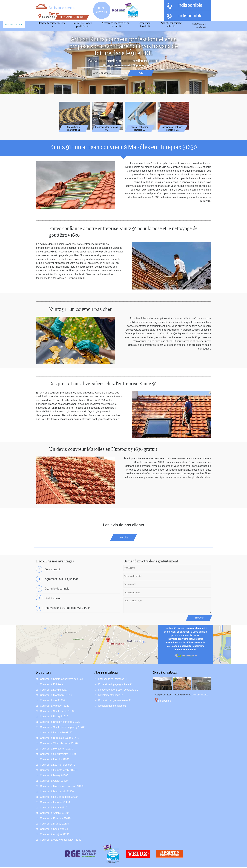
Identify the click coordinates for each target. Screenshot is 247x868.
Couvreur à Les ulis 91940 (55, 760)
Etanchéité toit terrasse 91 (113, 680)
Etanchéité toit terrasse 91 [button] (52, 23)
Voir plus (123, 538)
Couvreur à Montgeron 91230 (56, 750)
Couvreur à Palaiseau (52, 685)
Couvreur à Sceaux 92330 (55, 830)
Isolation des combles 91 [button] (200, 26)
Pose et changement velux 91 (115, 701)
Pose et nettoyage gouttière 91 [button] (82, 25)
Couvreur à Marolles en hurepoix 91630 (62, 787)
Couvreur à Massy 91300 (54, 776)
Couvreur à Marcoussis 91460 (57, 792)
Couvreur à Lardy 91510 (54, 809)
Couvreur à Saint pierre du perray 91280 (63, 728)
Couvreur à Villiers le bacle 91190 (59, 744)
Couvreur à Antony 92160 (54, 814)
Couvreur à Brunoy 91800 (54, 825)
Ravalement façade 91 (111, 696)
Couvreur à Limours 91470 (55, 803)
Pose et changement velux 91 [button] (171, 25)
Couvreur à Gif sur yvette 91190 (58, 755)
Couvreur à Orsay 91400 (54, 782)
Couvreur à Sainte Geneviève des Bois (62, 680)
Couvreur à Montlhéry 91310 (56, 696)
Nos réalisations (14, 25)
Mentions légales (200, 696)
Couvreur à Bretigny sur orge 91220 (60, 723)
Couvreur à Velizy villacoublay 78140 (61, 841)
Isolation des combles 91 (112, 707)
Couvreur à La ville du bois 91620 (59, 798)
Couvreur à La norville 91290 (56, 733)
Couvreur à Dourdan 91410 (55, 819)
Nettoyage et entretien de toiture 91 (118, 691)
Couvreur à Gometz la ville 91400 (59, 771)
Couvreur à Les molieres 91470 (58, 766)
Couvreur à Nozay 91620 (54, 717)
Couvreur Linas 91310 (52, 701)
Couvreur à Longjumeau (54, 691)
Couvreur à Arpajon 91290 (55, 835)
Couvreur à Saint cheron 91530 (57, 712)
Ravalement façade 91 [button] (145, 25)
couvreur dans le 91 (196, 629)
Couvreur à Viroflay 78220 (55, 707)
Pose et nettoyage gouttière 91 (115, 685)
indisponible (185, 6)
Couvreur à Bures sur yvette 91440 (60, 739)
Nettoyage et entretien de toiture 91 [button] (116, 25)
